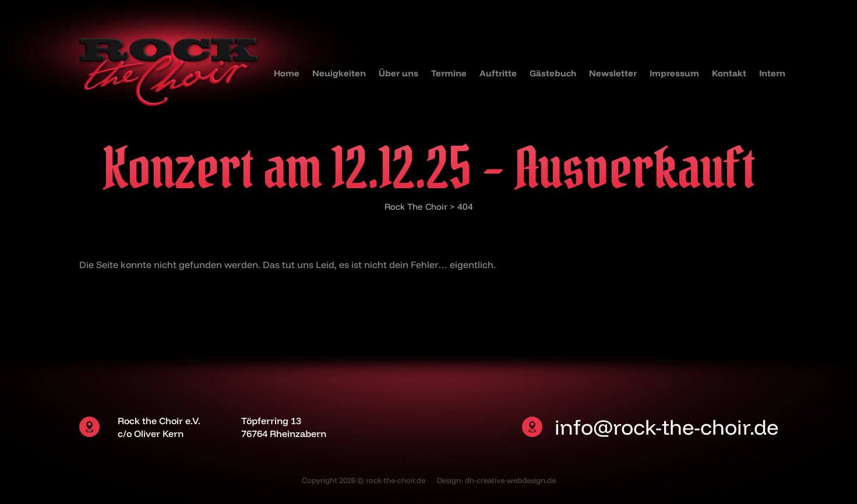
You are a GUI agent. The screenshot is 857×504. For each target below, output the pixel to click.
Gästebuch (553, 73)
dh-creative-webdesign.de (510, 480)
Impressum (674, 73)
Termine (449, 73)
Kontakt (729, 73)
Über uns (398, 73)
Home (287, 73)
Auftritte (498, 73)
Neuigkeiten (339, 73)
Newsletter (613, 73)
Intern (772, 73)
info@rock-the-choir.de (666, 427)
